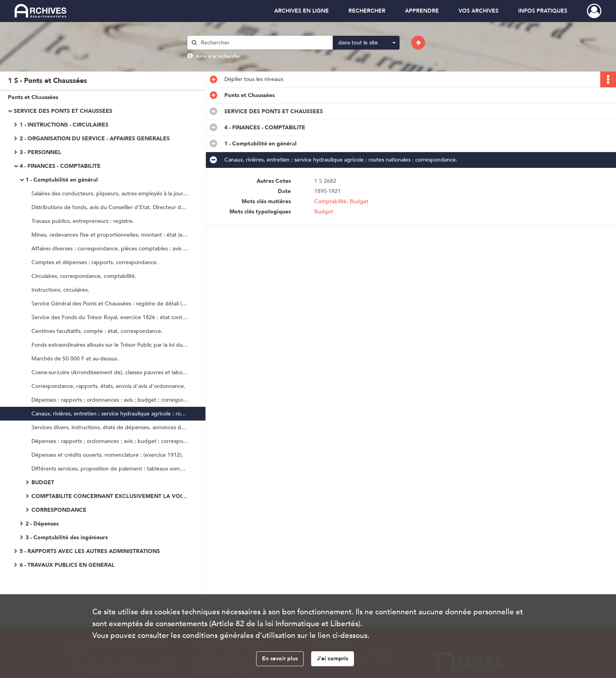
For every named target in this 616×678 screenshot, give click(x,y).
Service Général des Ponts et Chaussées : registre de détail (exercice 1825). (110, 304)
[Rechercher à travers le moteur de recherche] (264, 43)
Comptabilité (330, 201)
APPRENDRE (422, 11)
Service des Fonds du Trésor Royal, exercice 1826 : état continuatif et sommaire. (110, 317)
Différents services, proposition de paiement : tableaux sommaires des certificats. (110, 469)
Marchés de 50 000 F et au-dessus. (75, 359)
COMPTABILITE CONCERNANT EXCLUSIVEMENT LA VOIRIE (110, 496)
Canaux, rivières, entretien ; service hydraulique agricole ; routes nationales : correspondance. (110, 414)
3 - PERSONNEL (40, 152)
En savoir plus (280, 659)
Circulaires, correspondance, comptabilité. (84, 276)
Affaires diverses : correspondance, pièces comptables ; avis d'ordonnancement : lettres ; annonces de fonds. (110, 249)
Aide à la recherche (218, 56)
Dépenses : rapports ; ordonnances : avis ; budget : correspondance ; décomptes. (110, 400)
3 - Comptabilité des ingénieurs (67, 537)
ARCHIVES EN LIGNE (302, 11)
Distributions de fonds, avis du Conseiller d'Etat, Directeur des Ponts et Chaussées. (110, 207)
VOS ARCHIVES (478, 11)
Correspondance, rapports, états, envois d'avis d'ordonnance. (108, 386)
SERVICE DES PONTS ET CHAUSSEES (63, 111)
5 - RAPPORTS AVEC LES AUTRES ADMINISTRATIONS (90, 551)
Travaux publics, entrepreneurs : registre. (83, 221)
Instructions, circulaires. (60, 290)
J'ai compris (333, 659)
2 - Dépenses (42, 524)
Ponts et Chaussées (33, 97)
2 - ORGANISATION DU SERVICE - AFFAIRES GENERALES (95, 139)
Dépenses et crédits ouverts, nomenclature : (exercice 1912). (107, 455)
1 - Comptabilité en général (62, 180)
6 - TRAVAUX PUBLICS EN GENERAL (67, 565)
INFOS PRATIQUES (543, 11)
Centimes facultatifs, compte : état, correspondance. (97, 331)
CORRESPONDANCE (59, 510)
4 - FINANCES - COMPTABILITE (60, 166)
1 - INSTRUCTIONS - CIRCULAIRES (64, 125)
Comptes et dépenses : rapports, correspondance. (95, 262)
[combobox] (366, 43)
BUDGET (43, 482)
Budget (359, 201)
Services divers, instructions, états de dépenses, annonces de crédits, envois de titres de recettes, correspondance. (110, 427)
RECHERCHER (367, 11)
